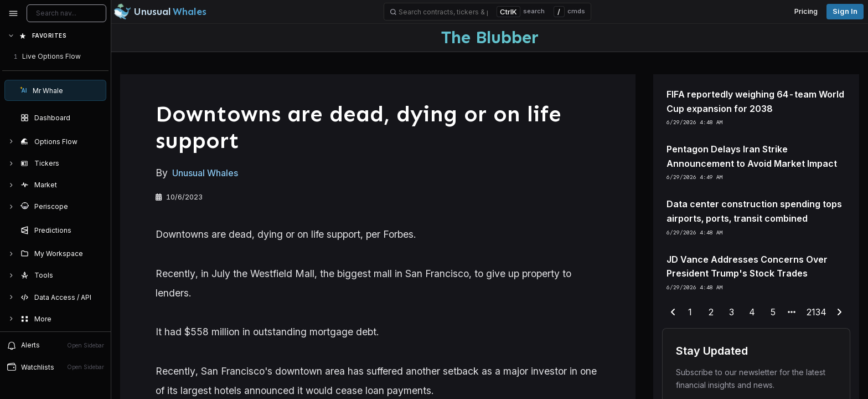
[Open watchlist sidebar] (55, 367)
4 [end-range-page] (752, 312)
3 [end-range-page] (732, 312)
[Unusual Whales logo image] (160, 12)
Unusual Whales (205, 173)
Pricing (806, 11)
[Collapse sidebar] (13, 13)
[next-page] (839, 313)
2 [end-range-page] (711, 312)
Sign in (845, 11)
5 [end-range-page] (773, 312)
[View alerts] (55, 345)
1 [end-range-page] (690, 312)
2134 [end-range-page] (817, 312)
